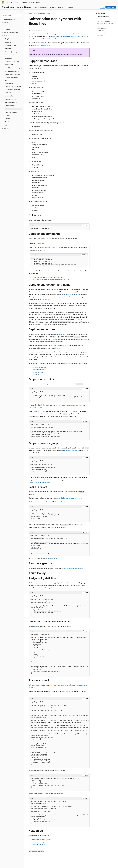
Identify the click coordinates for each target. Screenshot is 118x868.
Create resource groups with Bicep (71, 405)
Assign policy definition (36, 408)
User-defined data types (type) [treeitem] (13, 68)
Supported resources (103, 17)
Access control (101, 33)
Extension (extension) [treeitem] (11, 99)
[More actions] (88, 13)
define (36, 626)
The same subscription (39, 367)
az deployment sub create (50, 248)
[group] (59, 545)
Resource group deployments (41, 839)
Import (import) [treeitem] (9, 65)
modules (76, 352)
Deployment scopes (102, 26)
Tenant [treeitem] (8, 115)
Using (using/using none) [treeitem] (12, 61)
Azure (30, 13)
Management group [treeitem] (12, 112)
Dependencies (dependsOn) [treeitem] (13, 90)
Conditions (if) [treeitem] (9, 96)
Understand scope (45, 45)
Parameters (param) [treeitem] (10, 45)
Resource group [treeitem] (11, 106)
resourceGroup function (70, 450)
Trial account (111, 7)
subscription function (50, 414)
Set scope (99, 19)
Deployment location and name (105, 24)
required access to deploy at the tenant (71, 498)
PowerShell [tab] (41, 243)
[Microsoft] (3, 2)
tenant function (69, 492)
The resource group (38, 372)
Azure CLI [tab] (33, 243)
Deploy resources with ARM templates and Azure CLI (49, 277)
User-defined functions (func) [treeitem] (13, 71)
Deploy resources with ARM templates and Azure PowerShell (51, 280)
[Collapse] (22, 12)
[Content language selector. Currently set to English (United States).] (11, 865)
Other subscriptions (38, 370)
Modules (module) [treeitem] (10, 58)
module (35, 414)
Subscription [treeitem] (10, 109)
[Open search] (114, 2)
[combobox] (12, 16)
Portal (103, 7)
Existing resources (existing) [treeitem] (13, 74)
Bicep (49, 13)
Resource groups (101, 28)
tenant (78, 294)
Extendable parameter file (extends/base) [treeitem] (12, 82)
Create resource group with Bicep (39, 482)
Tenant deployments (38, 844)
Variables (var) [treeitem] (9, 49)
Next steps (100, 35)
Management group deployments (42, 842)
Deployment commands (103, 21)
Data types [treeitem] (8, 42)
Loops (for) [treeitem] (8, 93)
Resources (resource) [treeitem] (11, 52)
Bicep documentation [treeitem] (9, 19)
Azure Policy (100, 30)
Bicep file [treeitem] (7, 39)
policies (58, 36)
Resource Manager (40, 13)
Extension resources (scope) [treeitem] (13, 86)
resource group (50, 297)
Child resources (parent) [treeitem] (12, 78)
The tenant (35, 375)
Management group (67, 294)
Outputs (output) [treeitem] (9, 55)
